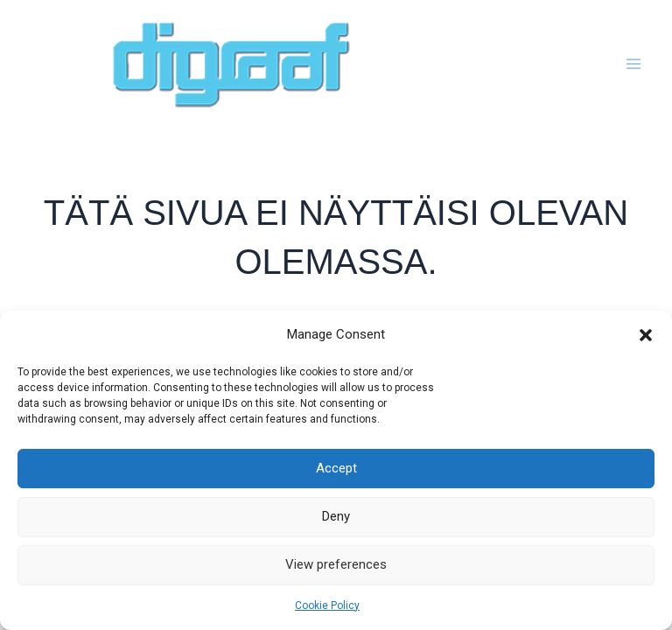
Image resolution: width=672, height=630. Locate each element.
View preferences (336, 564)
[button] (646, 335)
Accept (336, 468)
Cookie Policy (327, 605)
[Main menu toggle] (634, 65)
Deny (336, 516)
